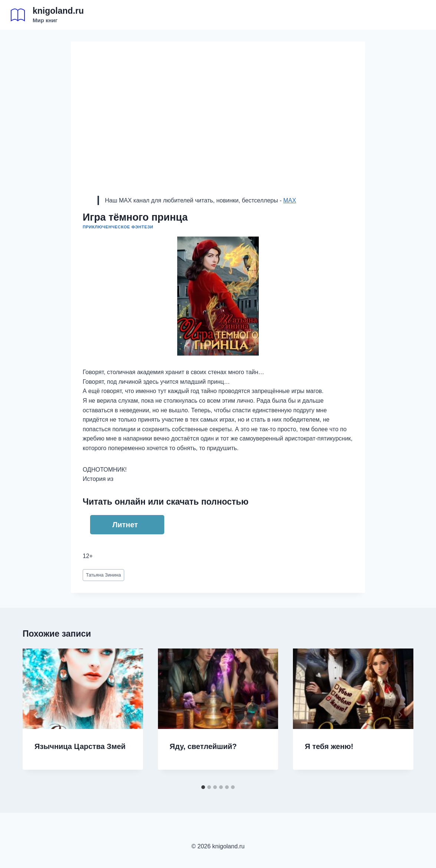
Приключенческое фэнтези (118, 227)
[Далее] (400, 715)
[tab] (203, 787)
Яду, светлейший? (203, 746)
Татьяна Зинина (104, 575)
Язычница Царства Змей (80, 746)
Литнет (125, 525)
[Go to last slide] (36, 715)
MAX (290, 200)
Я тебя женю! (329, 746)
